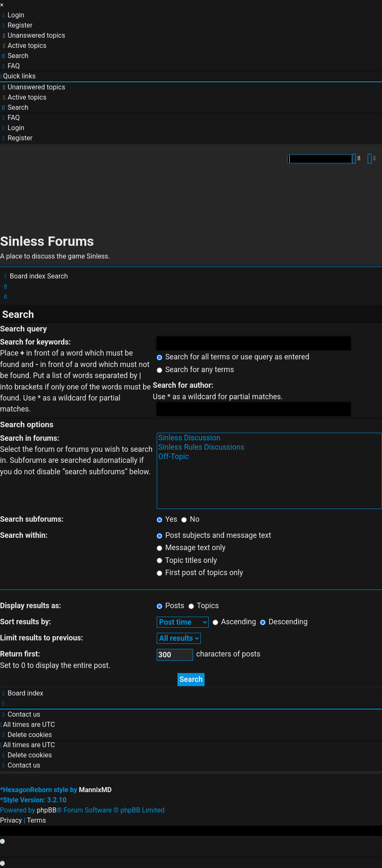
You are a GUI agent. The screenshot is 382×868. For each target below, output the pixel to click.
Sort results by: (25, 622)
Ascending (234, 622)
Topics (204, 606)
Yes (167, 519)
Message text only (191, 548)
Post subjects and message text (214, 535)
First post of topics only (200, 573)
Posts (170, 606)
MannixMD (95, 790)
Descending (284, 622)
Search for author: (183, 385)
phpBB (47, 810)
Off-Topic (269, 457)
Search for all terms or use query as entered (233, 357)
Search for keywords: (35, 342)
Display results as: (30, 606)
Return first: (20, 654)
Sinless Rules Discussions (269, 448)
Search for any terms (195, 370)
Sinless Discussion (269, 438)
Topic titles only (187, 560)
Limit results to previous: (42, 638)
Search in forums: (30, 438)
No (190, 519)
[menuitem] (12, 15)
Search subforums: (32, 519)
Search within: (24, 535)
